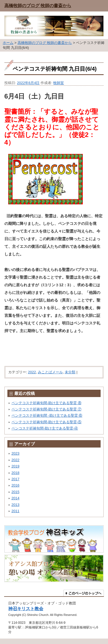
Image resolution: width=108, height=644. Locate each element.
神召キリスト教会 (26, 609)
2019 (15, 466)
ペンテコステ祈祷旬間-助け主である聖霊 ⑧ (46, 403)
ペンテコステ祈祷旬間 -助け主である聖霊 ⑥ (47, 415)
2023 (15, 453)
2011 (15, 511)
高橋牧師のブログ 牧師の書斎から (38, 6)
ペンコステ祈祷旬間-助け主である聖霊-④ (45, 428)
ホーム (8, 43)
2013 (15, 505)
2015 (15, 492)
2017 (15, 479)
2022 (32, 372)
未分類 (70, 372)
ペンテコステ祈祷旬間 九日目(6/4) (55, 69)
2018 (15, 473)
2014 (15, 498)
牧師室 (59, 83)
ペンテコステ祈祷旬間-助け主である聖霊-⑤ (47, 422)
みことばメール (50, 372)
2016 (15, 485)
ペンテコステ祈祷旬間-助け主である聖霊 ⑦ (46, 409)
